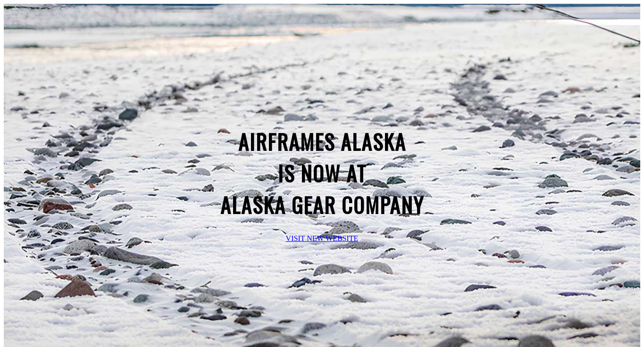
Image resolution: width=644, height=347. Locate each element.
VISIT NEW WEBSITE (322, 238)
